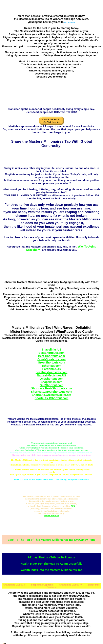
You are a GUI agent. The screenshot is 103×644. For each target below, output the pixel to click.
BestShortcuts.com (51, 353)
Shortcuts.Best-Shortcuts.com (51, 388)
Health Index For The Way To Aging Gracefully (51, 564)
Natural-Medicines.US (51, 375)
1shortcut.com (51, 366)
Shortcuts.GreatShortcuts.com (51, 392)
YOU (73, 506)
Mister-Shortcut (51, 516)
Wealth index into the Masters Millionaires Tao (51, 570)
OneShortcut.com (51, 379)
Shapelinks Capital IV (71, 585)
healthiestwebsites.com (51, 372)
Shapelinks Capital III (42, 585)
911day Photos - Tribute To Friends (51, 557)
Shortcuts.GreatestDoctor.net (51, 395)
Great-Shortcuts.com (51, 359)
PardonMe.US (51, 369)
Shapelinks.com (52, 382)
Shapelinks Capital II (14, 585)
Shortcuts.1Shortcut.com (51, 398)
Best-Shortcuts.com (51, 356)
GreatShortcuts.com (52, 362)
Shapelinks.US (51, 350)
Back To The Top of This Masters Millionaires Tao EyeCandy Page (52, 540)
